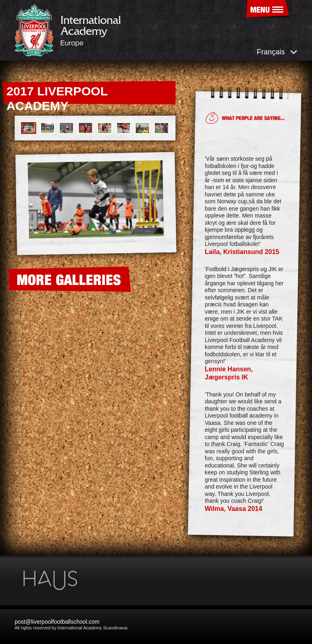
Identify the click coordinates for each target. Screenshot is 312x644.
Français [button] (277, 52)
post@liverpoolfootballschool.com (57, 622)
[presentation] (23, 205)
